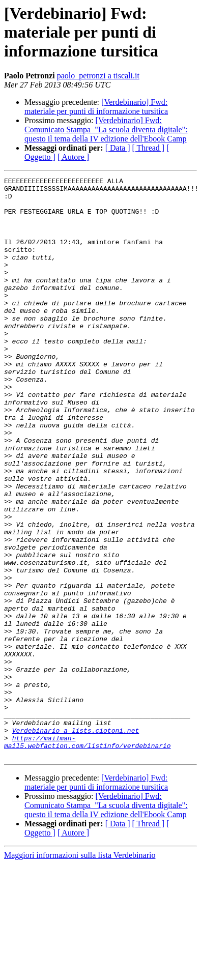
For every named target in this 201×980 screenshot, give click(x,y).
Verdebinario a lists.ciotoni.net (76, 842)
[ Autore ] (73, 157)
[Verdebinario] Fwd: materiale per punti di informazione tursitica (96, 107)
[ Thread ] (149, 148)
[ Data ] (118, 148)
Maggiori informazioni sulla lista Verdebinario (80, 971)
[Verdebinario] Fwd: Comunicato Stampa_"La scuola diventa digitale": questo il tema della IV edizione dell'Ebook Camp (106, 129)
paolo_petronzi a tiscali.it (98, 76)
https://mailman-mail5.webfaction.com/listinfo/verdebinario (88, 855)
